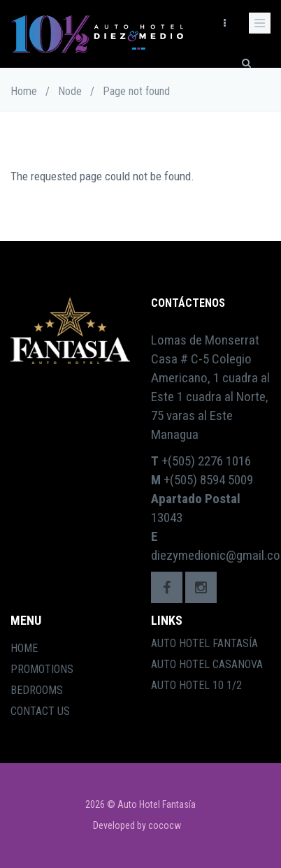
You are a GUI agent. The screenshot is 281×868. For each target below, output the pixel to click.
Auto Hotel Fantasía (204, 643)
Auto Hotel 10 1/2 (196, 685)
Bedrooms (37, 690)
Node (70, 91)
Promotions (42, 669)
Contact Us (40, 711)
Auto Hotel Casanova (207, 664)
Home (24, 91)
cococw (165, 825)
